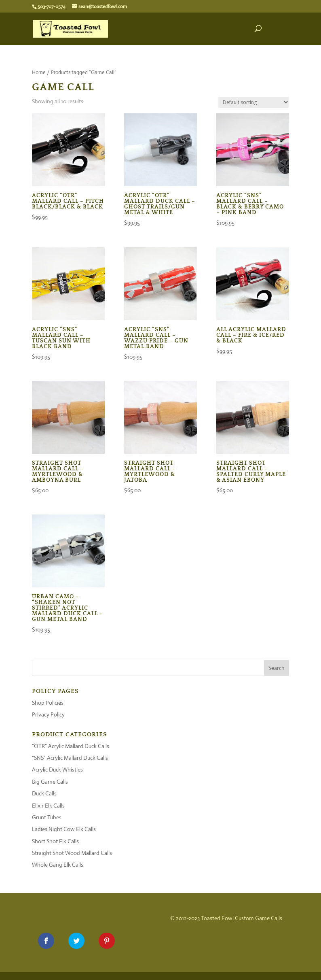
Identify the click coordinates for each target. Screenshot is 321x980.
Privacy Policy (48, 714)
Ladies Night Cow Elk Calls (64, 829)
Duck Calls (44, 793)
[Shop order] (253, 102)
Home (39, 72)
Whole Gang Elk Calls (58, 865)
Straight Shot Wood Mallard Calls (72, 853)
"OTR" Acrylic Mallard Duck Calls (71, 746)
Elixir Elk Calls (48, 806)
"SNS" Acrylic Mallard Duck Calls (70, 758)
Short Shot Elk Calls (55, 841)
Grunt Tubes (47, 817)
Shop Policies (48, 703)
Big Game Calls (50, 782)
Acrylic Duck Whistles (57, 770)
